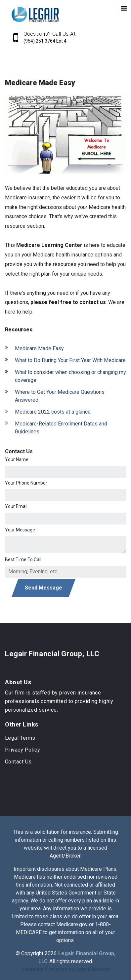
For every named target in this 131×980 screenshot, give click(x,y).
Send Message (44, 588)
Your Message (20, 530)
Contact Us (18, 762)
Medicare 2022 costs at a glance (53, 412)
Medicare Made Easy (39, 348)
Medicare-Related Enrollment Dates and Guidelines (61, 428)
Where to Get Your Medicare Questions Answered (60, 396)
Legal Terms (20, 738)
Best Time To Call (23, 559)
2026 (51, 953)
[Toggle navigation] (124, 8)
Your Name (17, 459)
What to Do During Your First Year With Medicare (70, 360)
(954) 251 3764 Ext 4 (45, 41)
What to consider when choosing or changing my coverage (70, 376)
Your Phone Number (26, 483)
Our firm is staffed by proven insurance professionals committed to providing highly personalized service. (59, 701)
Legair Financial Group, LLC (52, 654)
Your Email (16, 506)
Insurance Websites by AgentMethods (66, 969)
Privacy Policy (22, 750)
